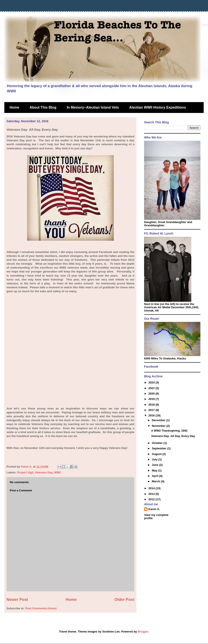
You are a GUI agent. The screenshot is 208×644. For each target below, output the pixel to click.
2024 (152, 382)
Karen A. (154, 509)
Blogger (143, 632)
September (160, 448)
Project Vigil (25, 472)
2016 (152, 415)
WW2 (57, 472)
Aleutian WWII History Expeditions (158, 107)
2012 (152, 499)
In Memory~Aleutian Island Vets (93, 107)
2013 (152, 494)
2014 (152, 488)
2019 (152, 399)
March (156, 481)
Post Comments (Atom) (41, 608)
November (159, 426)
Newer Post (17, 600)
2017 (152, 410)
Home (14, 107)
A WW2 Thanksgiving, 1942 (169, 431)
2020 (152, 394)
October (158, 443)
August (157, 454)
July (155, 459)
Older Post (124, 600)
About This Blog (43, 107)
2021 (152, 388)
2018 (152, 405)
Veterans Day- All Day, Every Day (173, 436)
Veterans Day (44, 472)
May (155, 470)
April (155, 476)
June (156, 465)
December (159, 420)
